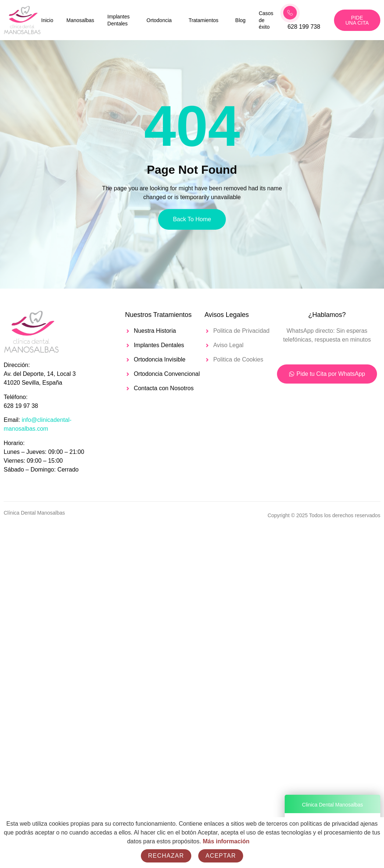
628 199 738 (304, 27)
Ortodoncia (159, 20)
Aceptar (221, 856)
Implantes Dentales (119, 20)
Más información (226, 841)
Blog (241, 20)
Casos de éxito (266, 20)
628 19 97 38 (21, 406)
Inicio (47, 20)
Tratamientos (204, 20)
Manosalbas (80, 20)
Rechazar (166, 856)
